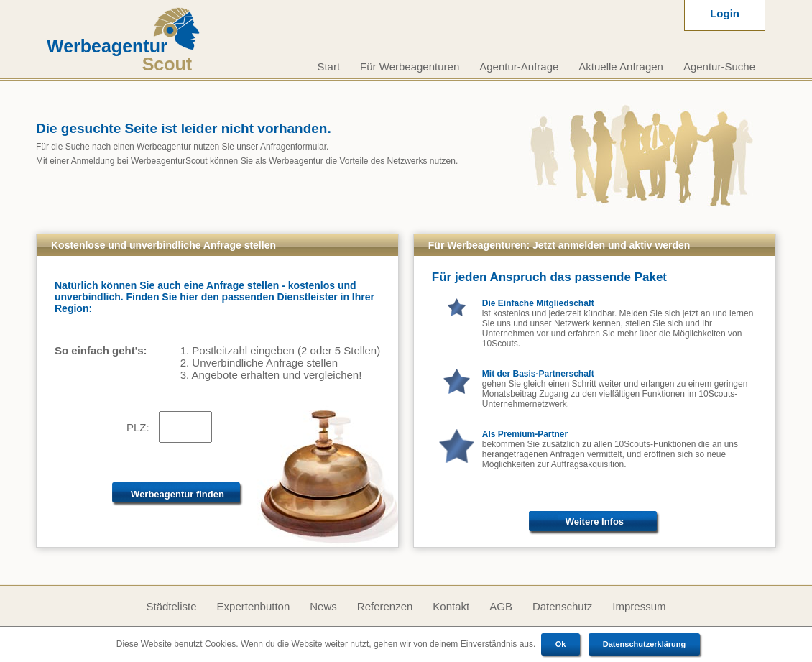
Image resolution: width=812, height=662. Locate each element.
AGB (501, 606)
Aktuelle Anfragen (621, 66)
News (323, 606)
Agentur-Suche (719, 66)
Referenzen (385, 606)
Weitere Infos (595, 521)
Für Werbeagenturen (410, 66)
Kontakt (451, 606)
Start (328, 66)
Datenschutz (562, 606)
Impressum (639, 606)
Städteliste (171, 606)
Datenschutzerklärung (645, 644)
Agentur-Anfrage (519, 66)
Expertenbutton (254, 606)
